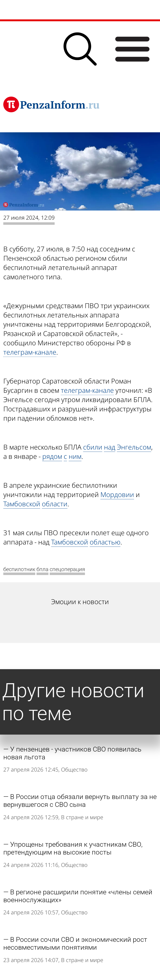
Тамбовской (22, 504)
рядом (52, 456)
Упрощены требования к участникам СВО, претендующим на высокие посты (73, 848)
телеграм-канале (30, 352)
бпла (42, 569)
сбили (93, 447)
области (55, 504)
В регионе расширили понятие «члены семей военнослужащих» (78, 896)
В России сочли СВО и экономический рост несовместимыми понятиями (75, 943)
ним (75, 456)
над (110, 447)
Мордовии (117, 494)
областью (105, 542)
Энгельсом (134, 447)
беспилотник (19, 569)
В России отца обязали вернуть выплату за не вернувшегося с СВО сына (80, 801)
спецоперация (67, 569)
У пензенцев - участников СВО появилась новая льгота (72, 753)
